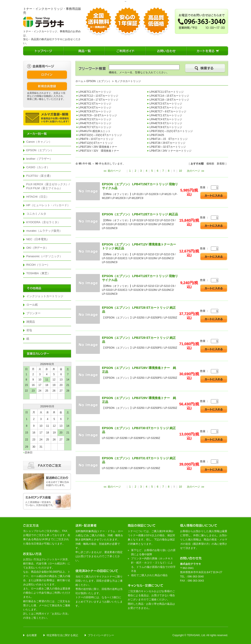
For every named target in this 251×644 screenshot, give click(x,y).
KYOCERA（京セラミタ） (43, 222)
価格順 (210, 164)
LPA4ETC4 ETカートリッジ (166, 119)
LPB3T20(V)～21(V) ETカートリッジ (171, 131)
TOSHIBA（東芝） (38, 273)
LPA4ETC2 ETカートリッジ (95, 119)
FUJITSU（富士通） (39, 176)
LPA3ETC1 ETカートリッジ (95, 92)
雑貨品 (31, 322)
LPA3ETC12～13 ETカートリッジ (99, 96)
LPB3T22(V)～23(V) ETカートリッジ (100, 135)
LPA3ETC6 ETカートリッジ (95, 111)
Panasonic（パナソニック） (44, 256)
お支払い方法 (60, 614)
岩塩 (29, 330)
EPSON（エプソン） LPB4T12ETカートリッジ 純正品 (140, 214)
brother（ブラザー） (39, 159)
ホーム (79, 81)
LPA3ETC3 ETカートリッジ (166, 104)
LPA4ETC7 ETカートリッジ (95, 127)
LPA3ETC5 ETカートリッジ (166, 108)
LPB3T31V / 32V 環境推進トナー (99, 151)
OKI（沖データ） (37, 248)
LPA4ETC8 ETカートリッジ (166, 127)
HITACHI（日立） (38, 197)
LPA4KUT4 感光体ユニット (95, 131)
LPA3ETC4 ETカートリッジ (95, 108)
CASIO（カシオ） (38, 167)
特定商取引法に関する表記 (62, 635)
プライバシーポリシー (101, 635)
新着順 (221, 164)
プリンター (33, 313)
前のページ (114, 171)
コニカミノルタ (36, 214)
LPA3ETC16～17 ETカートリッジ (99, 100)
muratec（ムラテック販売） (44, 231)
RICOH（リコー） (38, 265)
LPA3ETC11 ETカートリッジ (167, 92)
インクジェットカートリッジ (45, 296)
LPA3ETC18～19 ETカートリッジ (169, 100)
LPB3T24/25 (157, 135)
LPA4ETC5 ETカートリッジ (95, 123)
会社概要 (32, 635)
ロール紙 (32, 305)
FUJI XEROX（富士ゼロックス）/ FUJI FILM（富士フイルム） (49, 186)
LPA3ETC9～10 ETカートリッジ (98, 115)
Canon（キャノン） (39, 142)
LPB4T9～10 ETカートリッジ (96, 139)
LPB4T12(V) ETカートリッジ (96, 143)
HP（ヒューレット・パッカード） (48, 205)
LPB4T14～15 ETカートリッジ (169, 139)
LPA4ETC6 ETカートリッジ (166, 123)
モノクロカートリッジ (128, 81)
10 (180, 171)
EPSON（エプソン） (40, 150)
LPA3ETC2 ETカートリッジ (95, 104)
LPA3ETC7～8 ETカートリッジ (168, 111)
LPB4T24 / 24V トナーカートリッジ (171, 151)
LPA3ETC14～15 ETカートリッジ (169, 96)
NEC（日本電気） (38, 239)
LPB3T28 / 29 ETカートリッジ (167, 143)
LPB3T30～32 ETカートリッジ (168, 147)
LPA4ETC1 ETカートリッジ (166, 115)
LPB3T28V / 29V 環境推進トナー (98, 147)
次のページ (193, 171)
